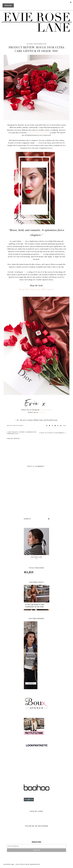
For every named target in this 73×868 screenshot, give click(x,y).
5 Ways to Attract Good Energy (52, 433)
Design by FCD (35, 864)
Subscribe (36, 842)
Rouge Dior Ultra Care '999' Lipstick (36, 289)
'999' (37, 143)
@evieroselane (46, 410)
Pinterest (42, 412)
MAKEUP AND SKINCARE (15, 426)
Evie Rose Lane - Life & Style (14, 864)
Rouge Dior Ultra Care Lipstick (38, 133)
